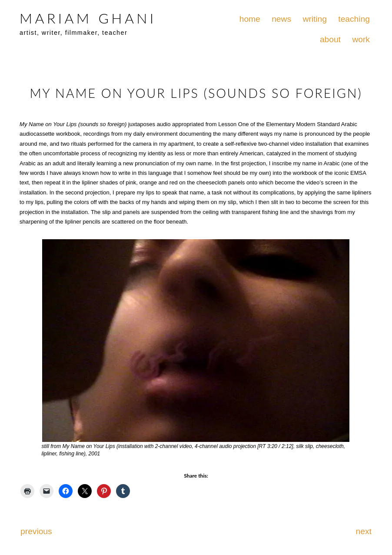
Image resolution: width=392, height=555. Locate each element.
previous (36, 531)
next (364, 531)
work (361, 39)
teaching (354, 19)
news (281, 19)
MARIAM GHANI (88, 18)
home (250, 19)
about (330, 39)
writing (314, 19)
